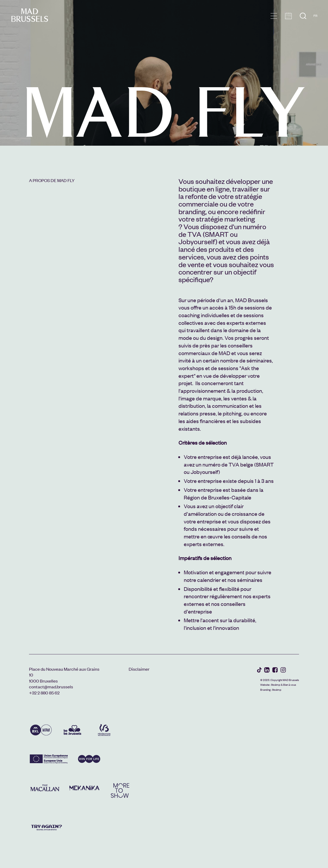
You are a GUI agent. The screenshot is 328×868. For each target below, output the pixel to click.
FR (315, 16)
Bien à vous (290, 685)
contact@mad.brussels (51, 686)
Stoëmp (276, 685)
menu (274, 16)
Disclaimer (139, 669)
